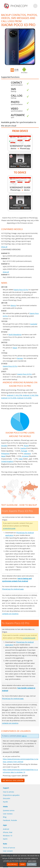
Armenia (25, 456)
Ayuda (5, 802)
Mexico (13, 305)
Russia (26, 446)
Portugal (24, 451)
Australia (34, 324)
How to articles (8, 792)
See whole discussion (13, 780)
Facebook (7, 820)
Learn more (32, 861)
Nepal (15, 348)
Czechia (23, 448)
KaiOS (5, 839)
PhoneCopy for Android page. (13, 589)
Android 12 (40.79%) (31, 395)
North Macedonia (15, 334)
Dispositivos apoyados (11, 795)
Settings (32, 864)
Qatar (21, 459)
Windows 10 (8, 836)
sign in (24, 736)
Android (6, 829)
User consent (8, 851)
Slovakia (4, 446)
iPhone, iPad (8, 832)
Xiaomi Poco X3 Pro (21, 290)
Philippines (5, 453)
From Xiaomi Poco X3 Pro (20, 143)
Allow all (12, 864)
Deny (23, 864)
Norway (20, 358)
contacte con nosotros (10, 614)
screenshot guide (9, 528)
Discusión (7, 798)
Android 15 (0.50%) (24, 398)
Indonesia (27, 453)
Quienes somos (9, 810)
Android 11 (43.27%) (15, 395)
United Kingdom (7, 461)
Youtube (14, 820)
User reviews (8, 814)
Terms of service (9, 848)
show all (4, 247)
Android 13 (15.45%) (9, 398)
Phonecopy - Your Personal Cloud (16, 6)
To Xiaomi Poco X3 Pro (20, 184)
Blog (5, 817)
